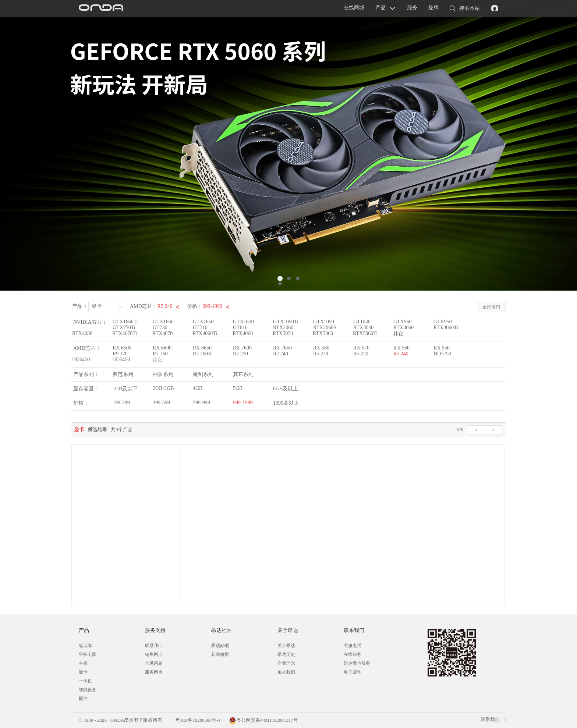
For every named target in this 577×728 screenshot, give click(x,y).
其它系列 (243, 374)
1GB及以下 (125, 389)
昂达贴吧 (220, 646)
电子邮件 (353, 672)
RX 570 (361, 348)
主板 (83, 663)
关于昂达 (286, 646)
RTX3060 (403, 328)
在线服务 (353, 654)
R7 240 (281, 354)
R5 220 (361, 354)
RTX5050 (283, 333)
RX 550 (442, 348)
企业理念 (286, 663)
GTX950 (443, 322)
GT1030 (362, 322)
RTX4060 (243, 333)
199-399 (121, 403)
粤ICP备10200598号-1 (197, 720)
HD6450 (81, 360)
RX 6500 (122, 348)
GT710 (200, 328)
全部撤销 (491, 307)
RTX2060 (283, 328)
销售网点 (154, 654)
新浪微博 (220, 654)
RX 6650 (202, 348)
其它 (398, 334)
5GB (238, 388)
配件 (83, 699)
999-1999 (243, 403)
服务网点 (154, 672)
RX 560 (401, 348)
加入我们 (286, 672)
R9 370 (120, 354)
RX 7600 (242, 348)
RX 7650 (282, 348)
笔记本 (85, 646)
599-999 (201, 403)
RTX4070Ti (125, 333)
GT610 (240, 328)
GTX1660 (163, 322)
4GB (198, 388)
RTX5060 (323, 333)
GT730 (160, 328)
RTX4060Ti (205, 333)
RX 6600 (162, 348)
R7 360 (160, 354)
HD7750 (442, 354)
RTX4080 (82, 333)
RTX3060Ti (446, 328)
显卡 (97, 306)
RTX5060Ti (365, 333)
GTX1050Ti (286, 322)
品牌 (433, 8)
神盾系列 (163, 374)
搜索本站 (465, 9)
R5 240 (401, 354)
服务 (412, 8)
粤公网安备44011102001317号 (263, 720)
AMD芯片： (151, 306)
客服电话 (353, 646)
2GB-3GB (163, 388)
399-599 (161, 403)
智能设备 (88, 690)
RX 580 (321, 348)
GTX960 (403, 322)
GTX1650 (203, 322)
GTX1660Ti (125, 322)
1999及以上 (286, 403)
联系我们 (154, 646)
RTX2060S (325, 328)
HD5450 (121, 360)
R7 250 (240, 354)
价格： (205, 306)
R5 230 (321, 354)
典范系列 (123, 374)
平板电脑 (88, 654)
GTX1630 (243, 322)
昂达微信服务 (357, 663)
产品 (380, 8)
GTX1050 (324, 322)
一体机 (85, 681)
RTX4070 (162, 333)
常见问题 (154, 663)
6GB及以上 (286, 389)
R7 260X (202, 354)
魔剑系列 (203, 374)
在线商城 (354, 8)
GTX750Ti (124, 328)
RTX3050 (363, 328)
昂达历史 (286, 654)
